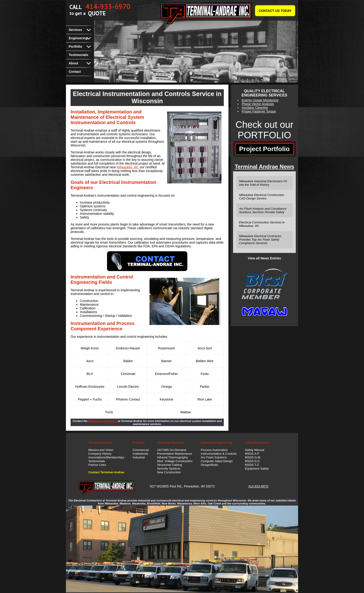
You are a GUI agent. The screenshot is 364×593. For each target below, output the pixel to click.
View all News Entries (265, 258)
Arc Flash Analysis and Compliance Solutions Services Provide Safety (263, 210)
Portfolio (75, 46)
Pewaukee (191, 486)
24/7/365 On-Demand (172, 450)
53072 (210, 486)
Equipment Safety (257, 469)
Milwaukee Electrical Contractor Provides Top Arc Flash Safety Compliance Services (260, 240)
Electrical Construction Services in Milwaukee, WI (262, 224)
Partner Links (97, 465)
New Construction (169, 472)
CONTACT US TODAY (275, 11)
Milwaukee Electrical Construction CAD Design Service (262, 197)
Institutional (140, 454)
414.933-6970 (258, 486)
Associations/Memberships (106, 457)
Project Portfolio (264, 149)
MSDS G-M (253, 457)
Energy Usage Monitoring (260, 100)
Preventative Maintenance (175, 454)
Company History (100, 454)
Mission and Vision (101, 450)
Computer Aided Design (217, 461)
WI (203, 486)
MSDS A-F (252, 454)
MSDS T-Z (252, 465)
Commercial (141, 450)
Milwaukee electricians (103, 421)
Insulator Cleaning (255, 108)
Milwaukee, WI (127, 167)
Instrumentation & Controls (219, 454)
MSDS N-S (252, 461)
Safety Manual (255, 450)
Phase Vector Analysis (258, 104)
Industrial (139, 457)
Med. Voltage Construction (175, 461)
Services (75, 30)
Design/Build (209, 465)
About (73, 63)
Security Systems (169, 469)
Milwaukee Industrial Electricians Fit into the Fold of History (263, 183)
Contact (75, 72)
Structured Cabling (170, 465)
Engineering (78, 38)
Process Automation (214, 450)
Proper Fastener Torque (259, 111)
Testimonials (79, 55)
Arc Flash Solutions (214, 457)
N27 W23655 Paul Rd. (166, 486)
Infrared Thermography (173, 457)
